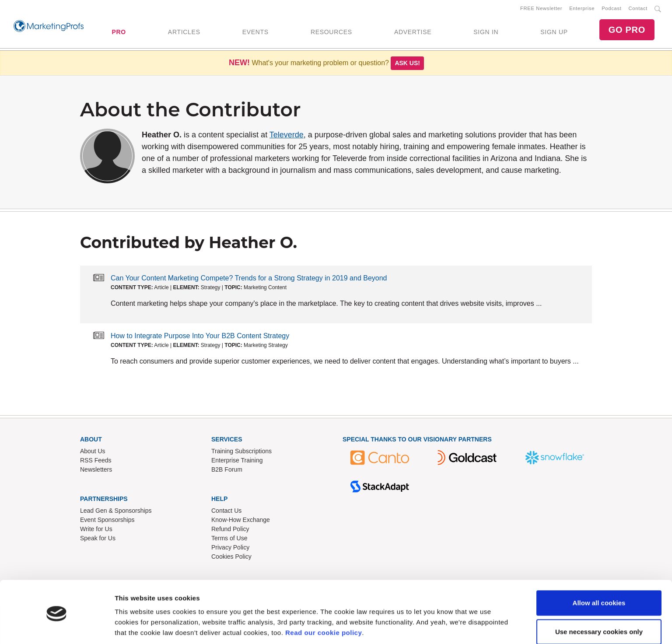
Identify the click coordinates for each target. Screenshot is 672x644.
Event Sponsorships (107, 521)
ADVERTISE (413, 33)
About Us (93, 453)
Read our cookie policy (324, 603)
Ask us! (407, 65)
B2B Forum (227, 471)
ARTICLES (184, 33)
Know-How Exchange (241, 521)
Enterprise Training (237, 462)
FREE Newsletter (541, 9)
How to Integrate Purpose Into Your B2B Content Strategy (200, 338)
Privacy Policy (230, 549)
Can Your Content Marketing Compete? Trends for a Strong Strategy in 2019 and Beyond (249, 280)
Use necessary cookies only (599, 601)
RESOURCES (331, 33)
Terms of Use (229, 540)
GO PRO (627, 31)
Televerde (287, 136)
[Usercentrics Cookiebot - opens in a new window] (57, 627)
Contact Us (226, 512)
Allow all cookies (599, 573)
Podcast (611, 9)
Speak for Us (98, 540)
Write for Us (96, 531)
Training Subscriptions (241, 453)
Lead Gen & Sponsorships (116, 512)
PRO (119, 33)
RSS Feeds (96, 462)
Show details (135, 627)
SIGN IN (486, 33)
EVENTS (255, 33)
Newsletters (96, 471)
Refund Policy (230, 531)
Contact (638, 9)
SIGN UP (554, 33)
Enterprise (582, 9)
